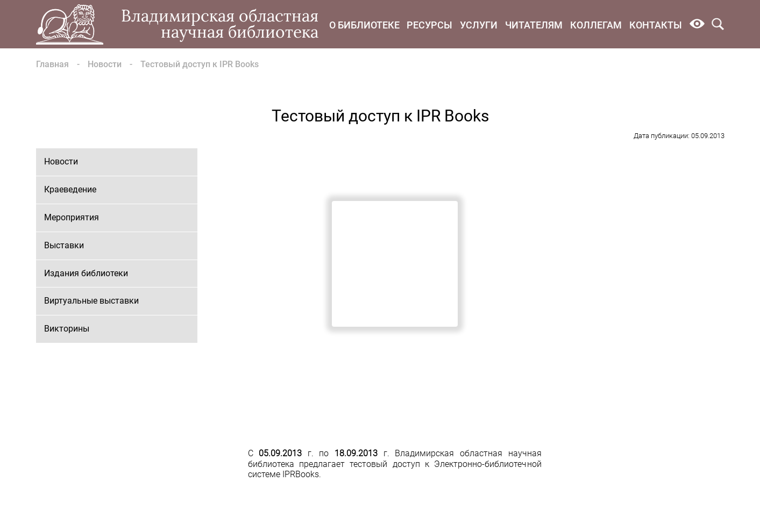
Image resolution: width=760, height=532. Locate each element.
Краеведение (70, 189)
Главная (52, 64)
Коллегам (596, 25)
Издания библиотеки (86, 273)
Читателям (534, 25)
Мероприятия (72, 217)
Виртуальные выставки (91, 301)
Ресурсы (429, 25)
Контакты (656, 25)
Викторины (67, 329)
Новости (105, 64)
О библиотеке (364, 25)
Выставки (64, 245)
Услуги (479, 25)
